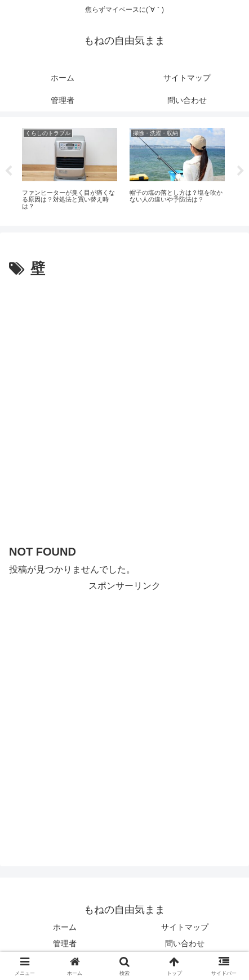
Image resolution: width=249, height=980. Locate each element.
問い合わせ (185, 943)
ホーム (65, 927)
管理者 (65, 943)
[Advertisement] (124, 411)
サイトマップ (185, 927)
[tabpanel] (70, 169)
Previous (8, 171)
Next (241, 171)
